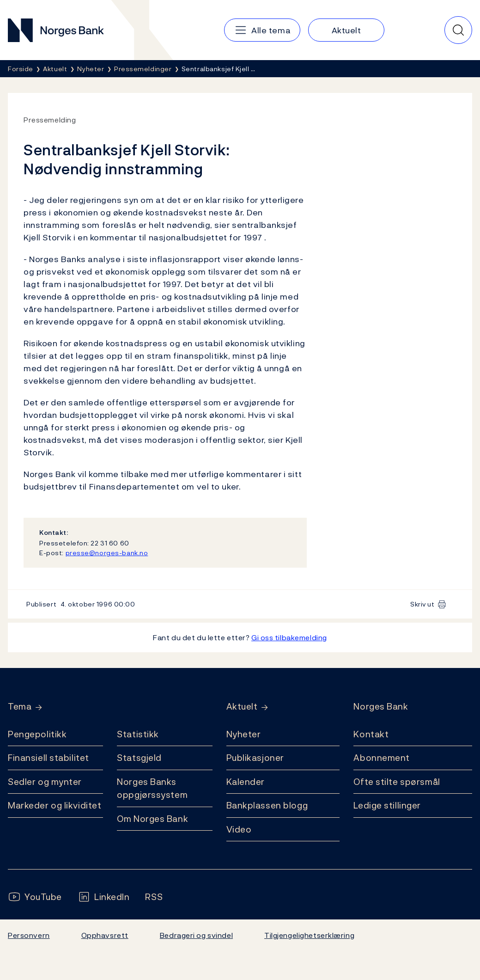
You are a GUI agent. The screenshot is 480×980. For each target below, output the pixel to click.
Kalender (246, 782)
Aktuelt (242, 707)
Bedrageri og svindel (196, 935)
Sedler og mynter (45, 782)
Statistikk (138, 734)
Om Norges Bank (152, 819)
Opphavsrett (105, 935)
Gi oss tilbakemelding (289, 637)
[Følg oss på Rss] (154, 897)
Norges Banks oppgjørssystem (152, 788)
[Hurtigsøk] (458, 30)
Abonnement (382, 758)
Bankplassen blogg (267, 805)
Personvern (29, 935)
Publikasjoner (255, 758)
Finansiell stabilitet (49, 758)
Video (239, 829)
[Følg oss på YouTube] (35, 897)
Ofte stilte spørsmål (397, 782)
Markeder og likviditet (55, 805)
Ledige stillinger (387, 805)
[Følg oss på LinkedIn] (104, 897)
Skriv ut (422, 604)
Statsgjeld (139, 758)
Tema (20, 707)
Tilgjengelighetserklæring (309, 935)
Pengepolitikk (37, 734)
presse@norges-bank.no (107, 553)
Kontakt (371, 734)
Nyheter (244, 734)
